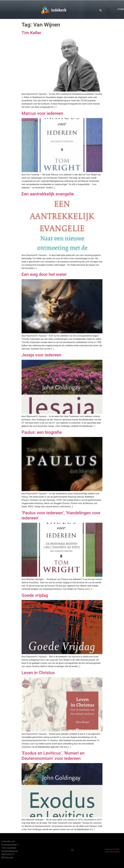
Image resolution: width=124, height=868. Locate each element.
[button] (109, 10)
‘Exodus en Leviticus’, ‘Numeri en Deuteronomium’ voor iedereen (53, 756)
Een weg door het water (44, 274)
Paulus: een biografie (42, 432)
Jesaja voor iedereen (41, 355)
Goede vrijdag (35, 595)
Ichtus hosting (114, 852)
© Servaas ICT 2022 (112, 849)
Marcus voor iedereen (42, 113)
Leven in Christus (38, 673)
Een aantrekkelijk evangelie (48, 194)
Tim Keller (31, 33)
